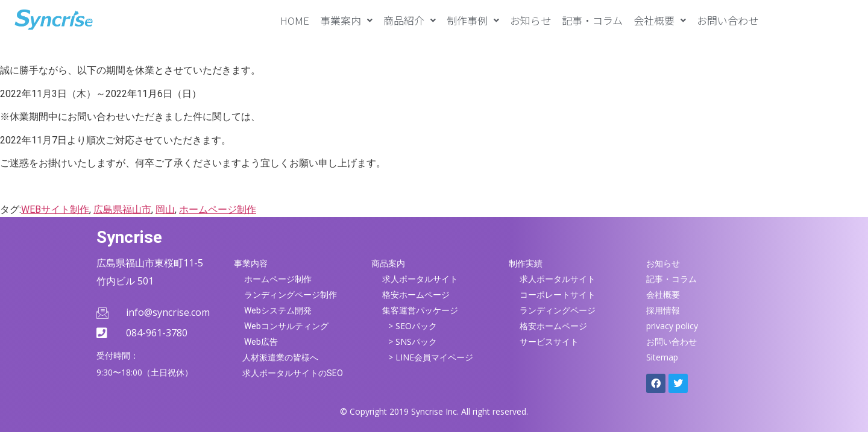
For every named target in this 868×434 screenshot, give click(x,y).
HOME (295, 20)
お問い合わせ (728, 20)
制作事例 (473, 20)
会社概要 (660, 20)
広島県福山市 (122, 209)
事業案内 (346, 20)
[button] (346, 20)
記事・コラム (592, 20)
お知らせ (530, 20)
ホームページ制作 (218, 209)
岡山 (165, 209)
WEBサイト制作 (55, 209)
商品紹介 (410, 20)
